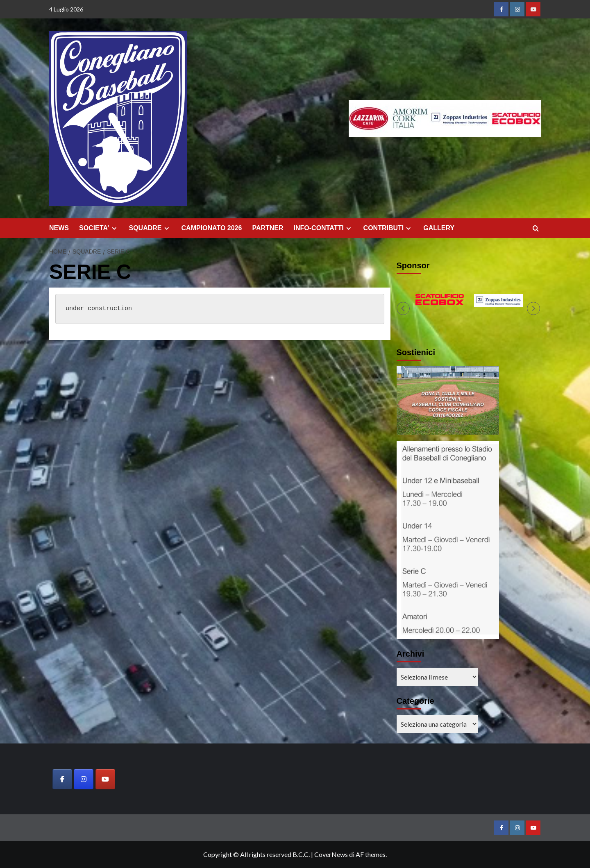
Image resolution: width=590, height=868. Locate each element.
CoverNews (331, 854)
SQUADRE (150, 228)
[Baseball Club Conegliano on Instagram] (84, 779)
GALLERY (439, 228)
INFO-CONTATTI (323, 228)
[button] (403, 308)
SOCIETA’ (99, 228)
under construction (99, 309)
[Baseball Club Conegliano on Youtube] (105, 779)
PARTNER (268, 228)
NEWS (59, 228)
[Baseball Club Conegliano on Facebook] (62, 779)
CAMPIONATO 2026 (212, 228)
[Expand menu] (114, 228)
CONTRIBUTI (388, 228)
